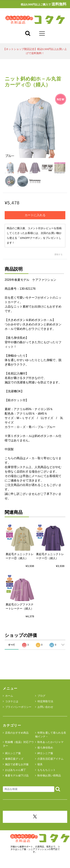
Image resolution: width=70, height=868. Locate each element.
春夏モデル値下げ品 (17, 775)
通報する (58, 254)
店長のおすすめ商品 (17, 733)
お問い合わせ (44, 707)
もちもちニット (46, 770)
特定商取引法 (44, 701)
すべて (12, 645)
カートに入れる (35, 215)
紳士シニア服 (45, 753)
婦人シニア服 (13, 753)
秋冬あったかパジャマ (50, 742)
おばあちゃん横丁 (15, 770)
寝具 (40, 764)
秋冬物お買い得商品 (49, 775)
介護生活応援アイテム (50, 759)
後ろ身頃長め (45, 748)
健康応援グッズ (14, 759)
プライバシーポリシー (17, 707)
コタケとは (11, 701)
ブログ (40, 696)
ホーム (8, 696)
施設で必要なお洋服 (17, 764)
